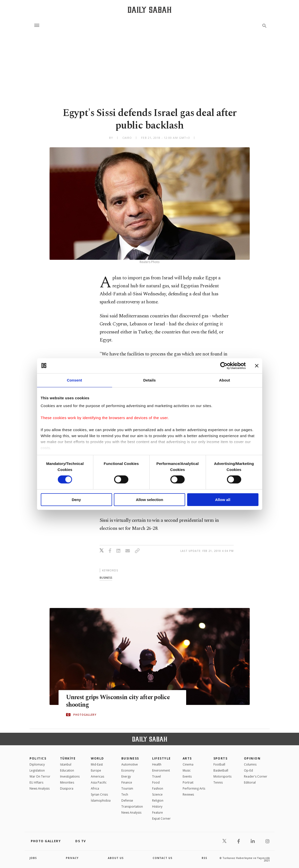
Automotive (130, 764)
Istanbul (66, 764)
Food (156, 782)
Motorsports (222, 776)
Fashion (158, 788)
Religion (158, 800)
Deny (76, 500)
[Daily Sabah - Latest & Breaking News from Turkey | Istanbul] (149, 10)
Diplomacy (37, 764)
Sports (221, 758)
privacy (72, 858)
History (157, 807)
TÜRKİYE (68, 758)
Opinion (252, 758)
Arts (187, 758)
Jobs (33, 858)
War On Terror (40, 776)
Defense (127, 800)
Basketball (221, 770)
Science (157, 794)
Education (67, 770)
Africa (95, 788)
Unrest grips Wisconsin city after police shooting (119, 701)
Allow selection (149, 500)
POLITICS (38, 758)
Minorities (67, 782)
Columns (250, 764)
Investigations (70, 776)
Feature (158, 813)
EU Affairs (36, 782)
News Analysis (40, 788)
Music (187, 770)
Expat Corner (161, 819)
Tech (125, 794)
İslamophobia (101, 800)
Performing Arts (194, 788)
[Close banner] (257, 365)
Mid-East (97, 764)
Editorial (250, 782)
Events (187, 776)
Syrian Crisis (99, 794)
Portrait (188, 782)
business (106, 578)
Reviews (188, 794)
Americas (97, 776)
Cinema (188, 764)
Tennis (218, 782)
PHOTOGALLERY (85, 715)
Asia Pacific (99, 782)
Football (219, 764)
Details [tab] (150, 380)
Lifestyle (162, 758)
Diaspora (67, 788)
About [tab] (225, 380)
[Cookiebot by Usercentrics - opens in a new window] (224, 365)
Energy (126, 776)
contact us (163, 858)
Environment (161, 770)
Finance (127, 782)
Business (130, 758)
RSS (204, 858)
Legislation (37, 770)
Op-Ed (248, 770)
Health (157, 764)
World (97, 758)
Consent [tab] (74, 380)
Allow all (223, 500)
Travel (157, 776)
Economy (128, 770)
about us (116, 858)
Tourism (127, 788)
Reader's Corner (256, 776)
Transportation (132, 807)
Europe (96, 770)
